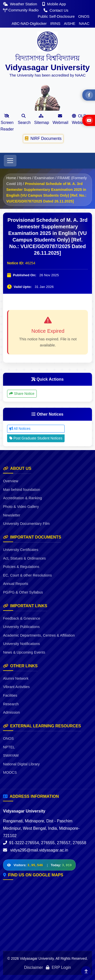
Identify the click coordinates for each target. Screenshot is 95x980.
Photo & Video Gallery (21, 507)
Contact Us (56, 10)
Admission (11, 712)
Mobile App (54, 4)
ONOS (84, 16)
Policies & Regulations (21, 567)
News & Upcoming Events (24, 652)
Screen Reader (7, 122)
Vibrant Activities (16, 687)
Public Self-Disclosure (56, 16)
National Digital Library (21, 764)
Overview (11, 481)
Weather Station (21, 4)
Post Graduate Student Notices (36, 438)
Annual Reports (16, 584)
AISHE (70, 23)
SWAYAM (11, 755)
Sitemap (42, 119)
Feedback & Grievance (22, 618)
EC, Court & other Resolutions (27, 575)
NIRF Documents (43, 138)
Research (11, 704)
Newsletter (12, 515)
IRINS (55, 23)
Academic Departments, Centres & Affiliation (39, 635)
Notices (25, 178)
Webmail (61, 119)
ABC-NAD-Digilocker (29, 23)
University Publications (21, 627)
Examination (44, 178)
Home (11, 178)
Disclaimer (34, 967)
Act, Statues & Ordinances (24, 558)
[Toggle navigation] (10, 161)
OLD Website (79, 119)
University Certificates (21, 550)
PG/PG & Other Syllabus (23, 592)
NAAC (84, 23)
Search (24, 119)
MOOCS (10, 772)
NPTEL (9, 747)
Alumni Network (16, 678)
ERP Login (58, 967)
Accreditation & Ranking (23, 498)
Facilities (10, 695)
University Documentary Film (26, 524)
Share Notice (22, 394)
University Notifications (22, 644)
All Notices (20, 429)
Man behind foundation (22, 490)
